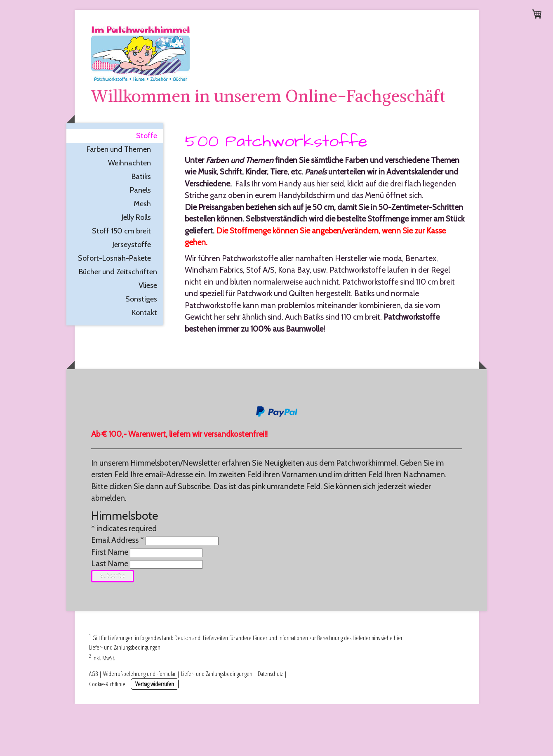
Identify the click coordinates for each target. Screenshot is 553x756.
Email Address (118, 592)
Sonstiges (141, 351)
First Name (110, 604)
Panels (140, 242)
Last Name (110, 616)
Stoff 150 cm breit (121, 283)
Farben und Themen (119, 201)
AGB (93, 725)
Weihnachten (129, 215)
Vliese (148, 337)
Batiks (141, 228)
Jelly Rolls (136, 269)
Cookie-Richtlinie (107, 736)
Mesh (142, 256)
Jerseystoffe (132, 297)
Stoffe (147, 188)
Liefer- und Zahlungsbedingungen (125, 699)
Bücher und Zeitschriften (118, 324)
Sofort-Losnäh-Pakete (114, 310)
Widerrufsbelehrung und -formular (139, 725)
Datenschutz (270, 725)
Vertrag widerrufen (155, 736)
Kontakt (145, 365)
